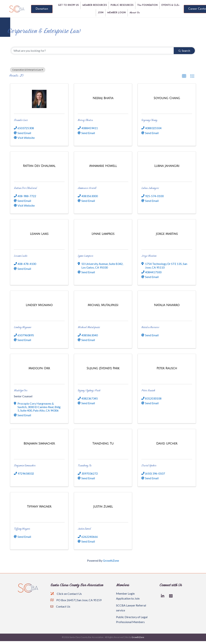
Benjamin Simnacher (25, 465)
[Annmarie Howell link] (103, 166)
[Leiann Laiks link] (39, 234)
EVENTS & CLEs (170, 5)
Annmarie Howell (87, 188)
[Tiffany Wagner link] (39, 507)
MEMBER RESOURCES (95, 5)
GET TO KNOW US (68, 5)
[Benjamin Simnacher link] (39, 444)
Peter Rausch (148, 390)
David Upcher (149, 465)
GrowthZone (111, 560)
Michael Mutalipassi (89, 327)
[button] (184, 76)
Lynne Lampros (85, 256)
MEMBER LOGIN (117, 13)
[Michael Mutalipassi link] (103, 305)
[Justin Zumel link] (103, 507)
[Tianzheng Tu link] (103, 444)
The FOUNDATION (147, 5)
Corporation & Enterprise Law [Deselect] (28, 70)
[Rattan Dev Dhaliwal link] (39, 166)
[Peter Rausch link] (167, 368)
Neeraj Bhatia (85, 120)
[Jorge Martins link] (167, 234)
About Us (135, 13)
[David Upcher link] (167, 444)
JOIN (101, 13)
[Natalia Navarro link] (167, 305)
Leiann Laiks (21, 256)
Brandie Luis (21, 120)
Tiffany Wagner (22, 529)
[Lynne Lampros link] (103, 234)
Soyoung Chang (149, 120)
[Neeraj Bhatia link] (103, 98)
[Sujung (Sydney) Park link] (103, 368)
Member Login (125, 593)
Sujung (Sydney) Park (89, 390)
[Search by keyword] (93, 51)
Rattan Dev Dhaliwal (25, 188)
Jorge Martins (149, 256)
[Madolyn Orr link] (39, 368)
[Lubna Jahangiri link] (167, 166)
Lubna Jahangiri (150, 188)
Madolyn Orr (21, 390)
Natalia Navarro (150, 327)
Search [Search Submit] (184, 51)
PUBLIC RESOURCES (122, 5)
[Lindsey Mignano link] (39, 305)
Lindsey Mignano (23, 327)
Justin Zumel (84, 529)
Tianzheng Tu (85, 465)
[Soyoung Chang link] (167, 98)
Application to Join (128, 598)
